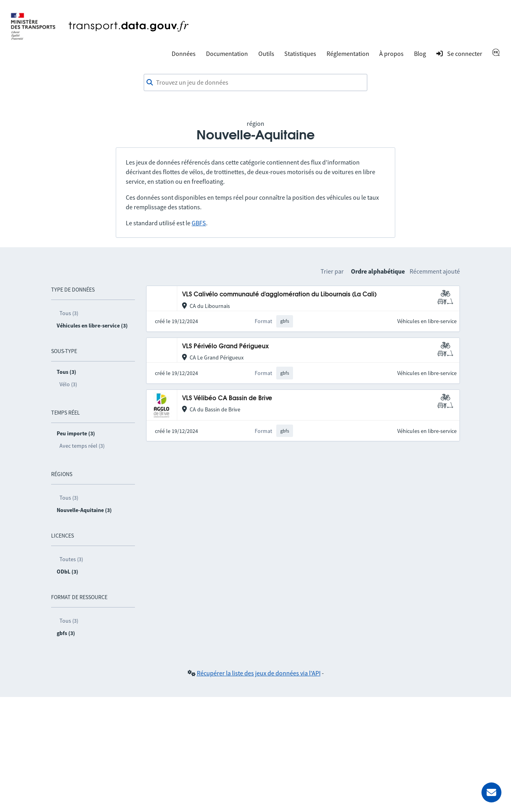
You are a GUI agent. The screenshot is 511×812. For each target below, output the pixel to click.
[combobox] (255, 83)
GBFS (199, 223)
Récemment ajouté (435, 271)
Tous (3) (69, 313)
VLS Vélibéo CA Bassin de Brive (227, 398)
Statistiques (300, 54)
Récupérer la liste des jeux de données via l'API (259, 673)
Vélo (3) (68, 384)
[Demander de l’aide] (491, 792)
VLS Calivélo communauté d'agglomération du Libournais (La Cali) (279, 295)
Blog (420, 54)
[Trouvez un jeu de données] (255, 83)
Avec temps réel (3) (82, 446)
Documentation (227, 54)
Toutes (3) (71, 559)
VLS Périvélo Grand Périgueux (225, 346)
